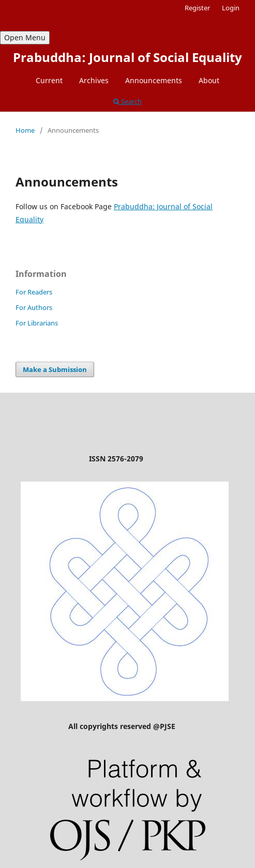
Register (197, 8)
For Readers (34, 292)
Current (49, 80)
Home (25, 130)
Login (231, 8)
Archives (94, 80)
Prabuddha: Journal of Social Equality (128, 57)
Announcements (154, 80)
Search (128, 101)
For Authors (34, 307)
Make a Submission (55, 369)
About (209, 80)
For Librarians (37, 323)
